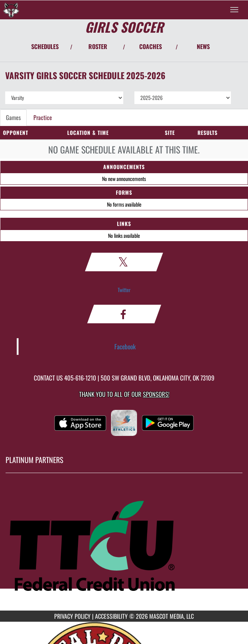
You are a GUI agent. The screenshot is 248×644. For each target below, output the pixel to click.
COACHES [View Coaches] (151, 46)
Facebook (125, 346)
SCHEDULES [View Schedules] (45, 46)
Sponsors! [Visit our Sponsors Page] (156, 394)
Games (13, 117)
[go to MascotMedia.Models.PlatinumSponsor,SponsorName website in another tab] (124, 547)
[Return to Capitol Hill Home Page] (11, 10)
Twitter (124, 290)
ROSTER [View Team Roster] (98, 46)
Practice (43, 117)
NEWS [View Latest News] (203, 46)
